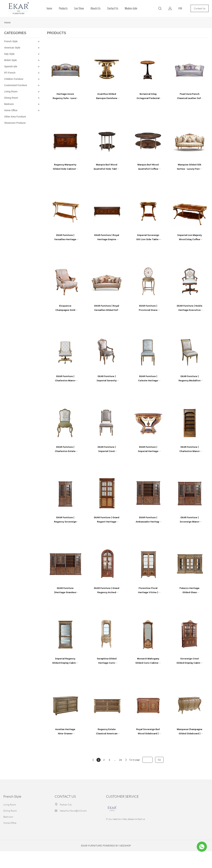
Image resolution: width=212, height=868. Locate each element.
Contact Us (113, 8)
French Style (12, 796)
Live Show (79, 8)
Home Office (10, 823)
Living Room (10, 805)
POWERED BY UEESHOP (117, 846)
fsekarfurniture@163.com (73, 811)
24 (120, 760)
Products (63, 8)
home (49, 8)
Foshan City (66, 805)
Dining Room (10, 811)
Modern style (131, 8)
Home (7, 23)
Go (159, 760)
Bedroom (8, 817)
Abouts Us (95, 8)
